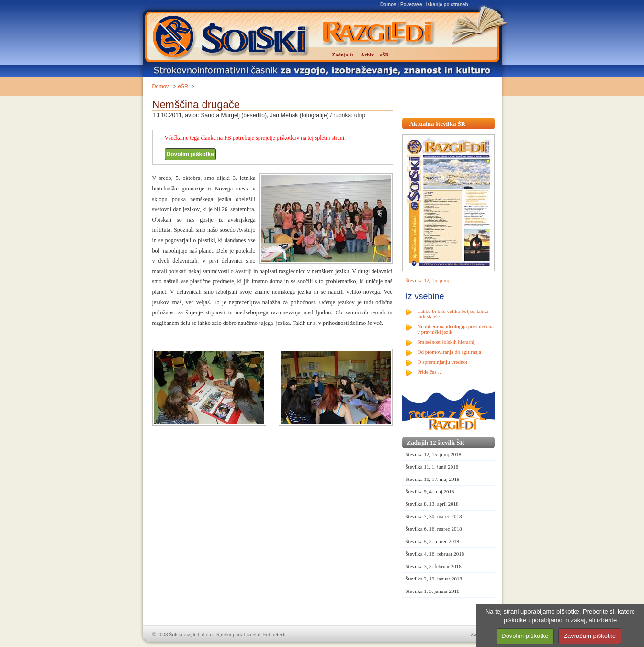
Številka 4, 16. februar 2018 (435, 554)
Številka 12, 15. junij (428, 280)
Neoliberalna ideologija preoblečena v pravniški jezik (456, 329)
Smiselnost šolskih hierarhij (447, 342)
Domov (388, 5)
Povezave (411, 5)
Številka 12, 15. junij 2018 (434, 454)
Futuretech (275, 634)
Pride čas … (430, 372)
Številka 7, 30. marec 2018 (434, 516)
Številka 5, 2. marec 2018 (432, 541)
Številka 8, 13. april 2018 (432, 504)
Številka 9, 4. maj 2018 (430, 491)
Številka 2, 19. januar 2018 (434, 579)
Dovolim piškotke (190, 154)
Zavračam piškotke (590, 636)
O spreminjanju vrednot (442, 362)
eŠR (183, 86)
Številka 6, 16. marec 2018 (434, 529)
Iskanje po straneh (447, 5)
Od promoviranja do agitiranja (450, 352)
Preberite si (599, 611)
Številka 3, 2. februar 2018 (434, 566)
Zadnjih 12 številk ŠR (436, 442)
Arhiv (367, 55)
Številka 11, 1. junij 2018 (432, 467)
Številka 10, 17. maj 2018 (433, 479)
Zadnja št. (343, 55)
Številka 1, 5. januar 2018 (433, 591)
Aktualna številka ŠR (438, 124)
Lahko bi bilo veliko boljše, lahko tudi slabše (453, 314)
